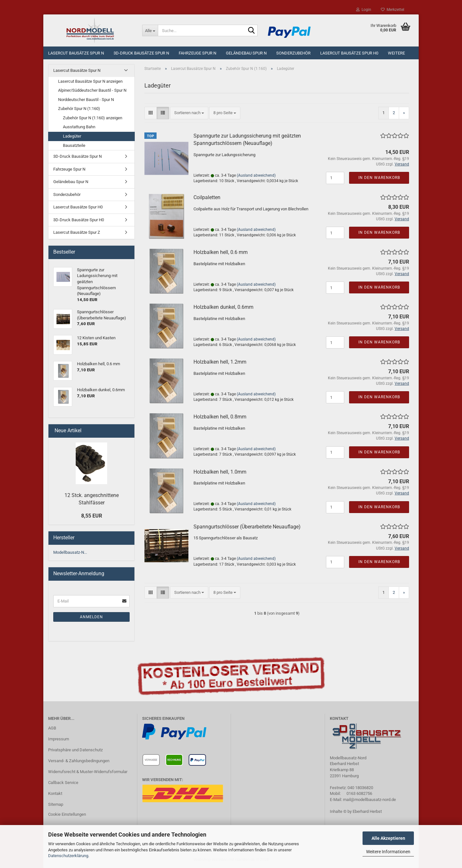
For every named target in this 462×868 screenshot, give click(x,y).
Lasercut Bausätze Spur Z (77, 232)
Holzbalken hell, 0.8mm (220, 417)
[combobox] (189, 113)
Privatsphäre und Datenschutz (75, 750)
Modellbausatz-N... (70, 552)
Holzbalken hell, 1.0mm (220, 472)
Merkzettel (393, 10)
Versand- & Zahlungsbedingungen (79, 761)
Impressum (59, 739)
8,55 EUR (92, 516)
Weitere (396, 53)
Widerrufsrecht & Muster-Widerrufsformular (88, 772)
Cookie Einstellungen (67, 814)
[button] (151, 113)
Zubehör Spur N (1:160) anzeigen (93, 118)
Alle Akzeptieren (388, 838)
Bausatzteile (74, 145)
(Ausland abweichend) (256, 175)
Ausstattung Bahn (79, 127)
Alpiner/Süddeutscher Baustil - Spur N (92, 90)
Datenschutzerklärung (68, 856)
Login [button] (364, 10)
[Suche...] (150, 30)
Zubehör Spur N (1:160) (79, 109)
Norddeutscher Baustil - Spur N (86, 100)
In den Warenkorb (379, 178)
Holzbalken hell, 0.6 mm (221, 252)
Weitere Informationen (388, 852)
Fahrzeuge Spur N (197, 53)
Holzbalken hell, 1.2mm (220, 362)
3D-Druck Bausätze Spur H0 (79, 220)
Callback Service (63, 783)
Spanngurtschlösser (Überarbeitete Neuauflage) (247, 527)
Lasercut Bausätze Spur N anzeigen (90, 81)
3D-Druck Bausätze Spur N (141, 53)
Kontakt (55, 793)
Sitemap (56, 804)
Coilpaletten (207, 197)
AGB (52, 728)
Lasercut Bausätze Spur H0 (349, 53)
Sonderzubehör (293, 53)
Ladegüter (72, 136)
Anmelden (91, 617)
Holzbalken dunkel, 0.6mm (223, 307)
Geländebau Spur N (246, 53)
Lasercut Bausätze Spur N (76, 53)
